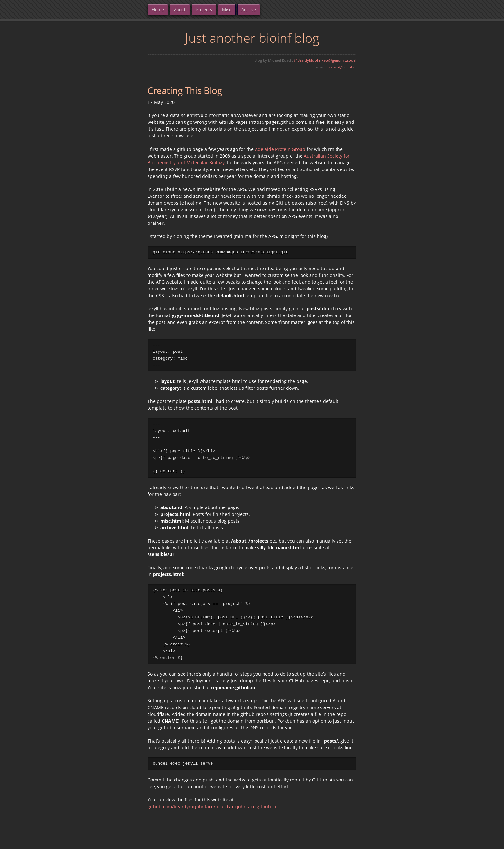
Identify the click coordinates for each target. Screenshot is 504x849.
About (180, 9)
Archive (249, 9)
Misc (227, 9)
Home (158, 9)
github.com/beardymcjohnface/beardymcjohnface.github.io (212, 810)
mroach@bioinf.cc (342, 67)
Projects (204, 9)
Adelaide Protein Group (280, 149)
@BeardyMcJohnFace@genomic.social (325, 60)
